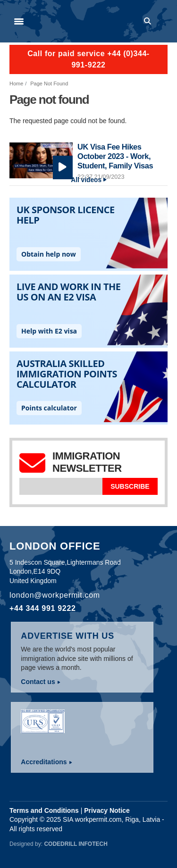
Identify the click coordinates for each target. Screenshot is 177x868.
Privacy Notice (107, 810)
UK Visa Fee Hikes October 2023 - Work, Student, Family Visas (115, 156)
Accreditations (44, 762)
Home (16, 83)
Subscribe (130, 486)
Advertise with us (67, 636)
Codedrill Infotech (76, 844)
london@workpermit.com (55, 595)
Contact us (38, 682)
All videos (86, 180)
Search (149, 21)
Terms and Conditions (44, 810)
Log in (163, 21)
